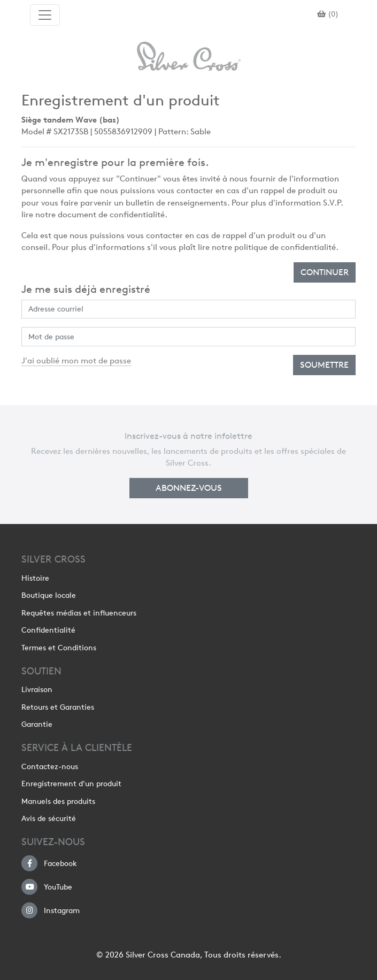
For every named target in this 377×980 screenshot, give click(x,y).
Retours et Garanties (58, 707)
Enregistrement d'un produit (71, 784)
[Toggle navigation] (45, 15)
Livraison (37, 689)
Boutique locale (49, 595)
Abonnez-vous (189, 488)
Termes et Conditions (59, 648)
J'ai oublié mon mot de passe (76, 361)
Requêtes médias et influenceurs (79, 613)
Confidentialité (48, 630)
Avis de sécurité (49, 818)
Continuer (325, 272)
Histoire (35, 578)
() (328, 14)
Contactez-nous (50, 766)
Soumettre (324, 365)
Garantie (37, 724)
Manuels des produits (58, 801)
